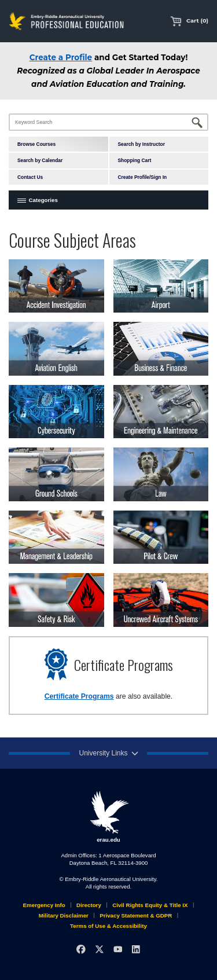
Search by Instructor (141, 144)
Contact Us (30, 177)
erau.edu (109, 817)
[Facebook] (81, 949)
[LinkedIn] (136, 949)
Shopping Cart (135, 160)
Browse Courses (36, 144)
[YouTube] (118, 949)
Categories (43, 200)
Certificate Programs (79, 696)
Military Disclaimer (64, 915)
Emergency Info (44, 905)
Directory (89, 905)
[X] (99, 949)
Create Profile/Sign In (143, 177)
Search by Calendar (40, 160)
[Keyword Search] (108, 122)
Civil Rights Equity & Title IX (150, 905)
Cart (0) (189, 21)
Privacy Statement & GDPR (136, 915)
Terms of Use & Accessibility (108, 926)
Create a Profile (61, 57)
